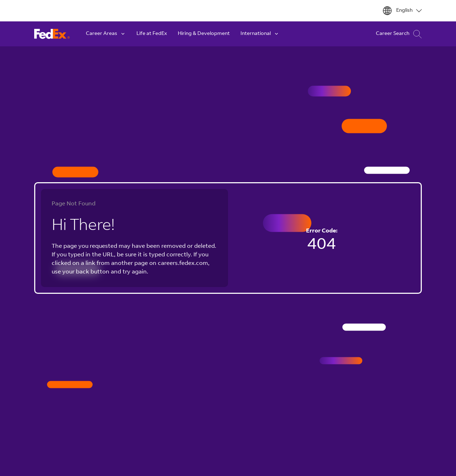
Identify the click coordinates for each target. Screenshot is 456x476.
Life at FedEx (152, 34)
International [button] (260, 34)
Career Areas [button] (106, 34)
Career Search (399, 34)
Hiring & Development (204, 34)
